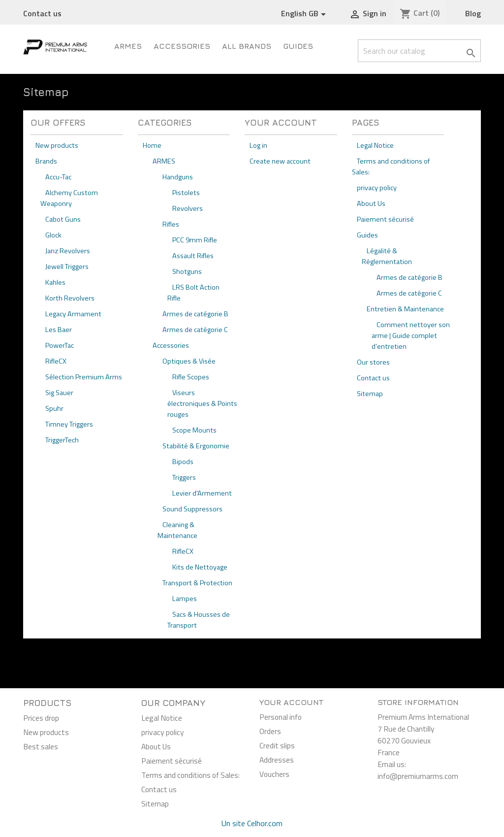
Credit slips (277, 745)
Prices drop (41, 718)
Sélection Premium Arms (84, 377)
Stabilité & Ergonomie (196, 446)
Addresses (277, 760)
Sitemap (370, 394)
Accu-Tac (58, 177)
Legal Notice (375, 145)
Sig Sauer (59, 393)
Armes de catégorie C (195, 330)
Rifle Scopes (191, 377)
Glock (53, 235)
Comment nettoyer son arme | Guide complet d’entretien (411, 335)
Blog (473, 13)
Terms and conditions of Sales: (190, 775)
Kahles (55, 282)
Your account (291, 702)
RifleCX (56, 361)
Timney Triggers (69, 424)
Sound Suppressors (192, 509)
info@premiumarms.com (418, 776)
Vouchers (274, 774)
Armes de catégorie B (195, 314)
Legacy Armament (73, 314)
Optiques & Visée (189, 361)
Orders (270, 731)
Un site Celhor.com (252, 823)
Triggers (184, 477)
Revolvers (188, 208)
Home (152, 145)
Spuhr (54, 408)
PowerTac (60, 345)
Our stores (373, 362)
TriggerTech (62, 440)
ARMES (128, 46)
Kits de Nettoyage (200, 567)
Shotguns (187, 271)
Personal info (281, 717)
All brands (247, 46)
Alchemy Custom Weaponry (69, 198)
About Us (371, 203)
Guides (298, 46)
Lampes (185, 599)
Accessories (182, 46)
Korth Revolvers (70, 298)
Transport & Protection (197, 583)
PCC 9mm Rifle (195, 240)
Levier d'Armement (202, 493)
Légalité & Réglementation (387, 256)
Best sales (41, 746)
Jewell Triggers (67, 267)
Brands (46, 161)
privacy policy (377, 188)
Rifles (171, 224)
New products (57, 145)
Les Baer (59, 330)
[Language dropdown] (305, 14)
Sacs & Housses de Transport (199, 620)
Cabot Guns (63, 219)
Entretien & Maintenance (405, 309)
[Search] (419, 51)
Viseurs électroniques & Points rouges (202, 403)
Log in (258, 145)
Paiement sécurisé (385, 219)
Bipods (183, 462)
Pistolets (186, 193)
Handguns (178, 177)
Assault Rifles (193, 256)
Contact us (42, 13)
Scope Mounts (194, 430)
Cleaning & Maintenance (177, 530)
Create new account (280, 161)
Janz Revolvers (68, 251)
